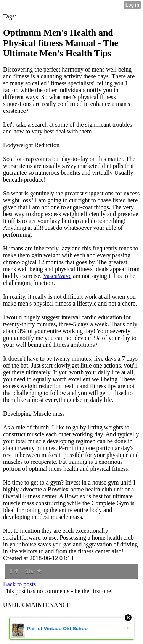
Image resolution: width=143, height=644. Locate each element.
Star (33, 571)
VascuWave (57, 276)
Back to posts (19, 584)
